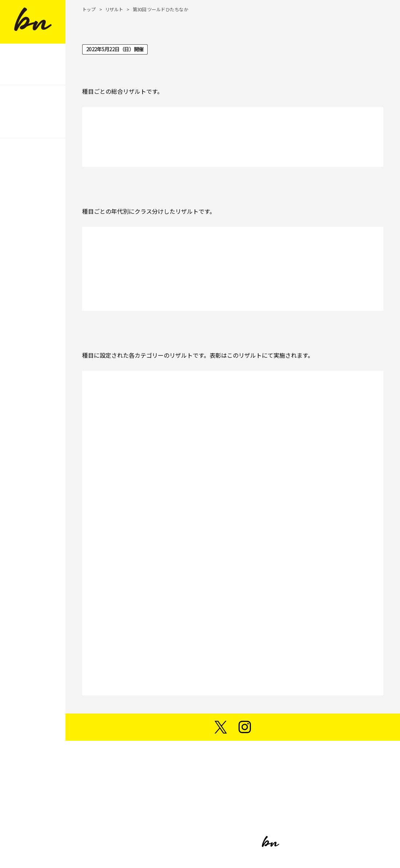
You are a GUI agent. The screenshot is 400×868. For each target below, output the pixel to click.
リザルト (114, 9)
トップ (89, 9)
